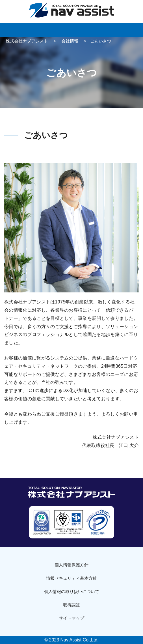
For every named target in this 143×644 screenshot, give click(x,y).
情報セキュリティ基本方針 (71, 578)
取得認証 (71, 605)
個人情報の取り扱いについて (72, 591)
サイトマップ (71, 618)
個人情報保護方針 (71, 565)
